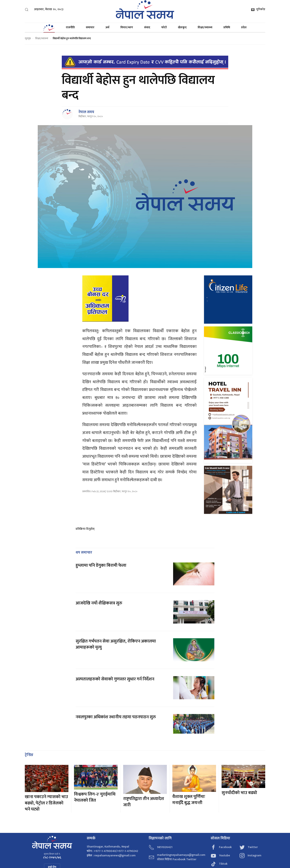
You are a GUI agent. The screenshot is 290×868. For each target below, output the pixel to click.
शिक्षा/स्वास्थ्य (205, 27)
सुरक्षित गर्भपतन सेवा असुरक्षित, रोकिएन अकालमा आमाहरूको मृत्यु (116, 644)
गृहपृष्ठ (28, 38)
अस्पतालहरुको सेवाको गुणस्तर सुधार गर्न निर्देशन (115, 679)
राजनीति (70, 27)
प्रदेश (244, 27)
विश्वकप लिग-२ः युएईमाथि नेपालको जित (95, 797)
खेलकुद (182, 27)
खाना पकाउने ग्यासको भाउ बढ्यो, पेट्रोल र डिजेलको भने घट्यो (46, 803)
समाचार (90, 27)
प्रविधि (227, 27)
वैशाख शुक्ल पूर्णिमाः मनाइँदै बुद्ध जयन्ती (189, 800)
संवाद (147, 27)
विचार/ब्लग (127, 27)
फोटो (164, 27)
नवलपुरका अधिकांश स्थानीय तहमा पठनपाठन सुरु (116, 717)
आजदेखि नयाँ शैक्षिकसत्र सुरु (99, 603)
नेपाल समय (86, 112)
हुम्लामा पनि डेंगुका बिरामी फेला (101, 565)
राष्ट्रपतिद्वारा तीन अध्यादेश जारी (144, 802)
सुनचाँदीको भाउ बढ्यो (239, 793)
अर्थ (107, 27)
